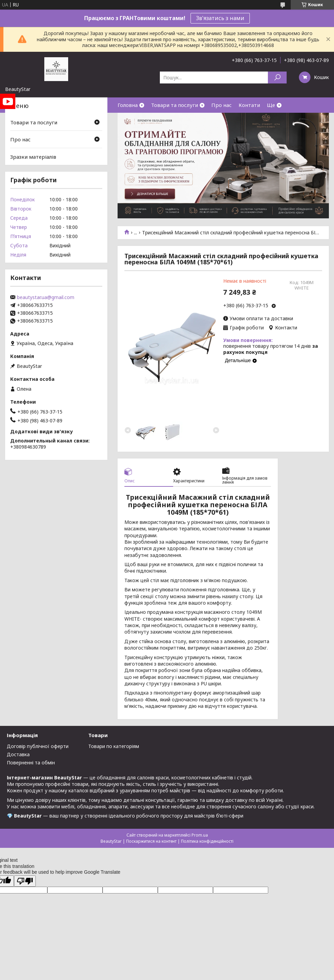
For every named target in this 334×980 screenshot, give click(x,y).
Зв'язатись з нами (220, 18)
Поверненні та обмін (31, 763)
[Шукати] (277, 77)
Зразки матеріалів (33, 157)
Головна (128, 105)
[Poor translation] (25, 881)
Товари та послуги (174, 105)
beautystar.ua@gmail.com (46, 297)
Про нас (222, 105)
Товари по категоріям (114, 746)
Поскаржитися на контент (151, 841)
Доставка (18, 754)
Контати (249, 105)
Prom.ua (200, 835)
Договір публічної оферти (38, 746)
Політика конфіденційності (207, 841)
